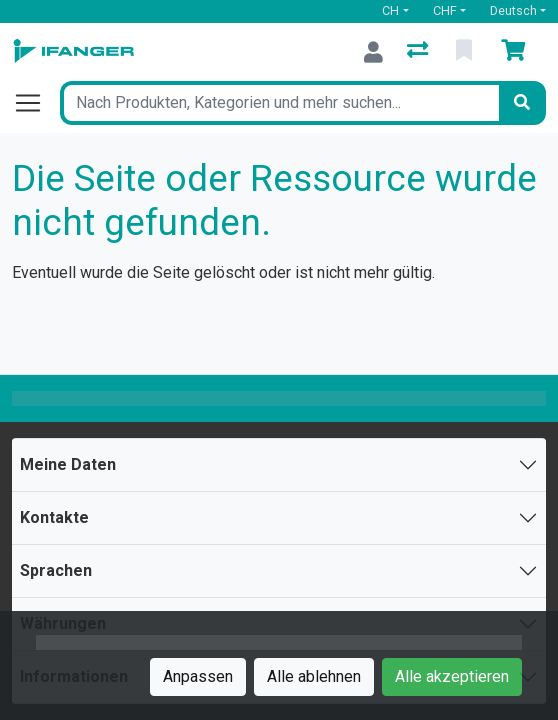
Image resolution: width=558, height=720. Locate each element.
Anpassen (198, 676)
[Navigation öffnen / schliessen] (36, 103)
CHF (445, 10)
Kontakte (54, 517)
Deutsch (513, 10)
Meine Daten (68, 464)
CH (390, 10)
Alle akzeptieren (452, 676)
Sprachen (56, 570)
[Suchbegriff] (279, 103)
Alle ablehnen (314, 676)
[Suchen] (522, 103)
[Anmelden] (373, 52)
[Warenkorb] (517, 52)
